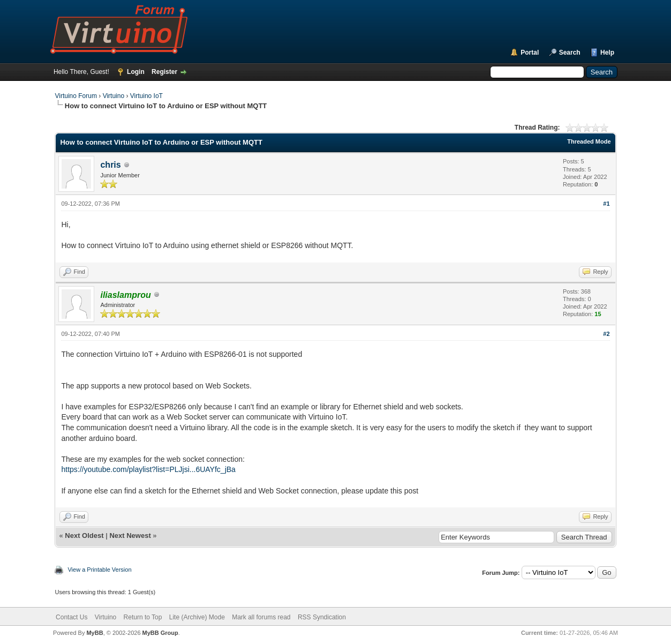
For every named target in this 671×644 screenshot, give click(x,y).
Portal (530, 53)
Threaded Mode (589, 141)
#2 (606, 334)
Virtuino (114, 96)
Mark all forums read (261, 617)
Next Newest (130, 536)
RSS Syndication (322, 617)
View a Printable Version (99, 570)
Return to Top (143, 617)
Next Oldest (84, 536)
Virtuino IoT (146, 96)
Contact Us (71, 617)
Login (136, 72)
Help (607, 53)
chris (110, 165)
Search (570, 53)
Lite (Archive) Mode (197, 617)
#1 (606, 204)
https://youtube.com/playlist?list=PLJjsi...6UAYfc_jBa (148, 469)
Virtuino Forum (76, 96)
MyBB (95, 633)
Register (164, 72)
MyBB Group (160, 633)
